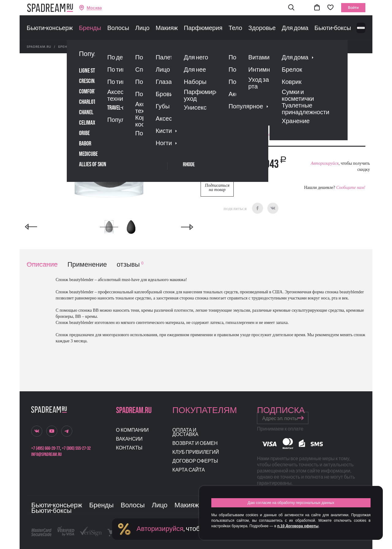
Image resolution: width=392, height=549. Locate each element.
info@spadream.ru (46, 455)
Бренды (90, 28)
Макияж (167, 28)
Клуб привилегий (196, 452)
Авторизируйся (325, 163)
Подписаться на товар (217, 188)
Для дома (295, 28)
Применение (87, 265)
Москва (94, 8)
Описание (42, 265)
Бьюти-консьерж (50, 28)
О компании (132, 430)
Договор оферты (195, 461)
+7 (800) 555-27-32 (76, 448)
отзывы (130, 265)
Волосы (118, 28)
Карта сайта (189, 470)
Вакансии (129, 439)
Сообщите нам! (351, 188)
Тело (235, 28)
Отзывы (236, 96)
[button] (291, 8)
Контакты (129, 448)
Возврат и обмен (195, 444)
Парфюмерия (203, 28)
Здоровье (262, 28)
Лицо (143, 28)
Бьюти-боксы (333, 28)
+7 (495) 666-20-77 (46, 448)
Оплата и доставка (185, 432)
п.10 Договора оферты (298, 526)
